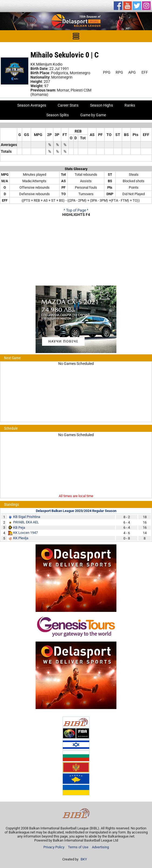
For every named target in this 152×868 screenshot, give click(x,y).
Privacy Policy (54, 847)
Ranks (130, 105)
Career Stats (68, 105)
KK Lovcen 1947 (25, 533)
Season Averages (32, 105)
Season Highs (101, 105)
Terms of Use (78, 847)
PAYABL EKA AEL (26, 522)
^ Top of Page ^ (76, 210)
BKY (84, 859)
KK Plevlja (21, 538)
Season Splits (58, 115)
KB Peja (19, 528)
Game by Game (93, 115)
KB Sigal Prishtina (27, 517)
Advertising (100, 847)
